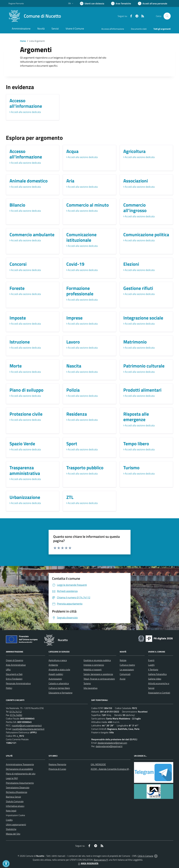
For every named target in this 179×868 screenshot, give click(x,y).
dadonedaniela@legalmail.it (109, 746)
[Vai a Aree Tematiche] (121, 3)
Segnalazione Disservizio (18, 787)
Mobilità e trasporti (93, 670)
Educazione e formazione (61, 693)
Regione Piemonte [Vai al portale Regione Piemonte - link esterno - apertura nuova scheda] (16, 3)
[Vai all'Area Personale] (153, 3)
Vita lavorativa (90, 688)
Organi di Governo (14, 660)
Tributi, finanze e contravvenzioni (99, 679)
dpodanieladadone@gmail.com (112, 743)
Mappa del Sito (13, 834)
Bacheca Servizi (13, 797)
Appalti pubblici (56, 674)
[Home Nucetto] (35, 16)
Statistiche (11, 829)
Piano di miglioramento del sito (21, 774)
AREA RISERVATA (88, 863)
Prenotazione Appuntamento (20, 783)
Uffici (8, 670)
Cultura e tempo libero (59, 688)
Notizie (123, 660)
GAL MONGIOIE (98, 764)
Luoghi (151, 665)
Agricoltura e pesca (58, 660)
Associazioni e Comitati (159, 693)
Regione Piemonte (57, 764)
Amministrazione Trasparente (20, 764)
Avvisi (123, 679)
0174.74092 (16, 715)
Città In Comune (145, 856)
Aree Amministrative (16, 665)
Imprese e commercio (94, 665)
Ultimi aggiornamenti (16, 824)
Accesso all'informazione (113, 29)
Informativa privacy (15, 806)
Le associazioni (127, 670)
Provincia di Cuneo (57, 769)
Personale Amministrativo (18, 683)
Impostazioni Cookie (15, 815)
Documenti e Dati (14, 674)
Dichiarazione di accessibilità (19, 769)
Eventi (151, 660)
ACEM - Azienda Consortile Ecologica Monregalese (115, 769)
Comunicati (125, 674)
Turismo (87, 683)
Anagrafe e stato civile (59, 670)
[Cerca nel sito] (167, 16)
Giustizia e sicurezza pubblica (97, 660)
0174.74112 (16, 712)
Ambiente (53, 665)
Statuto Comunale (15, 801)
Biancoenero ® (101, 860)
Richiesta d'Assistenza (17, 792)
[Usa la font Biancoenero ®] (92, 3)
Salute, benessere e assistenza (98, 674)
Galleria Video (155, 679)
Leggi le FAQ (12, 778)
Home (23, 41)
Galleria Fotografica (157, 674)
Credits (9, 820)
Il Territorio (153, 670)
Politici (9, 688)
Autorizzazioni (55, 679)
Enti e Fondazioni (14, 679)
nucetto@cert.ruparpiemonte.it (27, 725)
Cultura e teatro (127, 665)
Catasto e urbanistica (59, 683)
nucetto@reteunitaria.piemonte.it (28, 729)
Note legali (11, 811)
